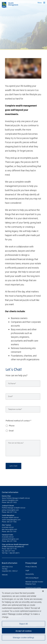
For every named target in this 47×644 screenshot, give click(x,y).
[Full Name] (23, 384)
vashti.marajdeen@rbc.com (11, 520)
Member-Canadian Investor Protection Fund (34, 583)
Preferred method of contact (18, 421)
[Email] (23, 396)
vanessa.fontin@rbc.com (10, 539)
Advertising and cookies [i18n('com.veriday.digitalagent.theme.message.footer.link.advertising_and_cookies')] (33, 588)
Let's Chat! (13, 466)
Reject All (23, 624)
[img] (23, 25)
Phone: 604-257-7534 (9, 541)
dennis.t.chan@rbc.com (10, 500)
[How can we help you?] (23, 448)
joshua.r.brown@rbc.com (10, 510)
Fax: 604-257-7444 (8, 551)
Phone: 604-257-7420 (9, 502)
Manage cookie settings (23, 638)
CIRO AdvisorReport (32, 578)
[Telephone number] (23, 409)
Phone (12, 426)
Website (5, 575)
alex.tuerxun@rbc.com (9, 529)
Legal (27, 570)
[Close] (43, 591)
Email (11, 431)
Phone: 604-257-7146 (9, 512)
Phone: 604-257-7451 (9, 531)
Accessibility (30, 574)
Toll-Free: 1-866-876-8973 (11, 553)
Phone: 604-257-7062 (9, 522)
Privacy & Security (31, 567)
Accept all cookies (24, 631)
